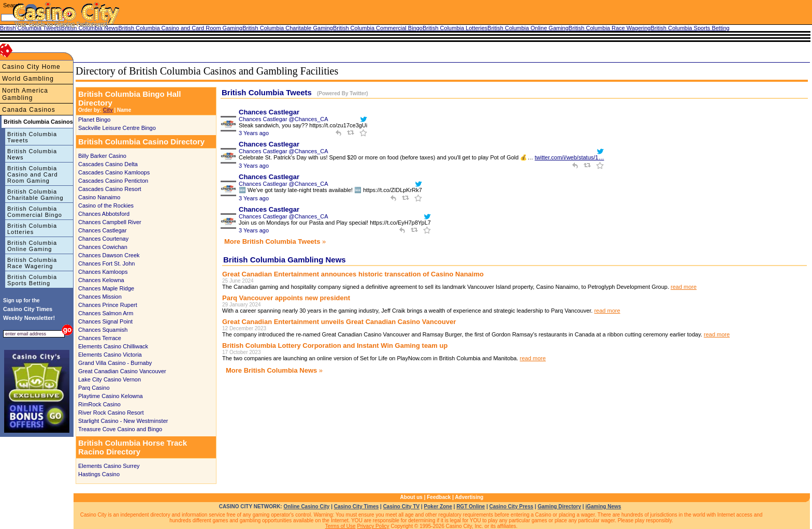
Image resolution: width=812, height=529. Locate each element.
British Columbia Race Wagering (32, 263)
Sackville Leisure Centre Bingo (117, 128)
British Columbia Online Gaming (32, 246)
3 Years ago (254, 133)
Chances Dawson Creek (109, 255)
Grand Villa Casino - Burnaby (115, 363)
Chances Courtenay (103, 239)
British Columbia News (32, 154)
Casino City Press (511, 506)
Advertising (469, 497)
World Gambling (28, 79)
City (108, 110)
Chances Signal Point (105, 321)
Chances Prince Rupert (108, 305)
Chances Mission (100, 297)
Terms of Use (340, 526)
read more (684, 287)
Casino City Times (357, 506)
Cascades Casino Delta (108, 164)
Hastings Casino (99, 474)
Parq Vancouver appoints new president (286, 298)
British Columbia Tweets (32, 137)
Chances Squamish (103, 330)
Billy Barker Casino (102, 156)
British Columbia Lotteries (32, 229)
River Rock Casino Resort (111, 413)
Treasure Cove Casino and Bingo (120, 429)
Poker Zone (438, 506)
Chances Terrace (100, 338)
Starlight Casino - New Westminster (123, 421)
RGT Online (470, 506)
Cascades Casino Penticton (113, 181)
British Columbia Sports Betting (32, 280)
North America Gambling (25, 94)
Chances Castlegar (103, 230)
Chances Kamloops (103, 272)
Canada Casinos (29, 110)
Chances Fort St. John (106, 263)
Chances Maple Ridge (106, 288)
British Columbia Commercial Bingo (35, 212)
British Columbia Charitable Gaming (35, 195)
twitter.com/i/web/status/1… (570, 157)
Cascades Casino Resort (110, 189)
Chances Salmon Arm (106, 313)
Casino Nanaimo (99, 197)
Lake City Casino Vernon (110, 379)
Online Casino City (306, 506)
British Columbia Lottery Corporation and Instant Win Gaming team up (335, 346)
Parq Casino (94, 388)
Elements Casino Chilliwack (113, 346)
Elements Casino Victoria (110, 355)
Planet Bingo (94, 120)
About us (411, 497)
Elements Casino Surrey (109, 466)
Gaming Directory (559, 506)
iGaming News (603, 506)
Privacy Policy (373, 526)
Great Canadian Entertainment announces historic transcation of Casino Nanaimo (353, 274)
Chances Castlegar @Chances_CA (284, 119)
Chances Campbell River (110, 222)
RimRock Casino (99, 404)
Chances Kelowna (101, 280)
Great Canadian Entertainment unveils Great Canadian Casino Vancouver (339, 322)
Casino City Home (31, 67)
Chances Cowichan (103, 247)
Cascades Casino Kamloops (114, 172)
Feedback (439, 497)
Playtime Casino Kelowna (111, 396)
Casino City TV (402, 506)
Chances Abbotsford (104, 214)
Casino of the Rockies (106, 205)
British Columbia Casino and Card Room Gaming (33, 174)
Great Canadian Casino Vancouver (122, 371)
